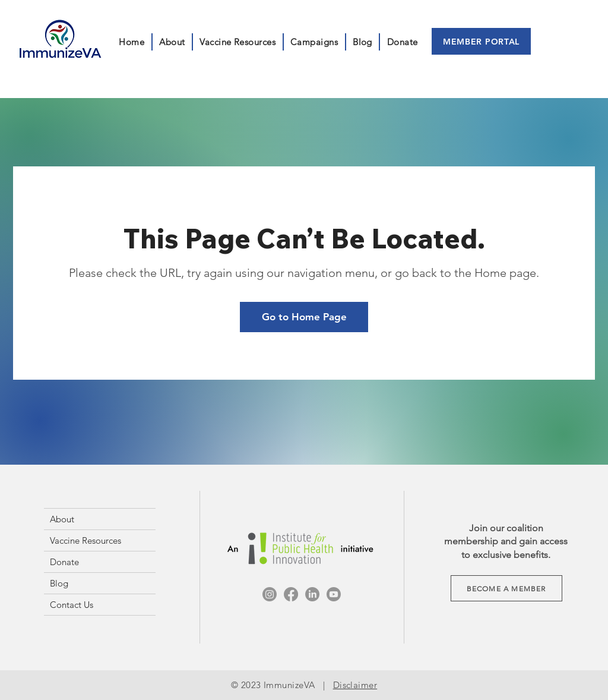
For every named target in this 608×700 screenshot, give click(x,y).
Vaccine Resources (85, 540)
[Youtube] (334, 594)
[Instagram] (270, 594)
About (62, 519)
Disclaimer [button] (355, 685)
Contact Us (72, 605)
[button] (314, 42)
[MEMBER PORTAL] (481, 41)
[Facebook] (291, 594)
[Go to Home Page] (304, 317)
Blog (59, 583)
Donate (64, 562)
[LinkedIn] (312, 594)
